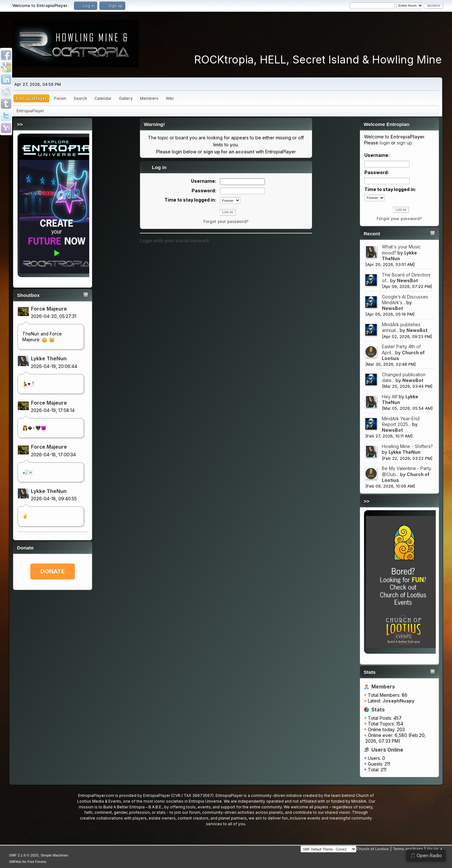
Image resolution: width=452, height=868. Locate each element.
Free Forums (37, 862)
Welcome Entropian (386, 124)
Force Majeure (49, 309)
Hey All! (390, 397)
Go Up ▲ (435, 849)
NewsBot (407, 280)
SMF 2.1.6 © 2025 (24, 855)
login (385, 143)
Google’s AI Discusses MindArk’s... (405, 300)
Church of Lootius (373, 849)
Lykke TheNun (49, 359)
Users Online (387, 750)
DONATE (53, 571)
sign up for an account (229, 152)
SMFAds (15, 862)
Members (383, 687)
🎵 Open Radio (426, 855)
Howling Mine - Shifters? (407, 446)
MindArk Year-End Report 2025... (401, 421)
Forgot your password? (399, 219)
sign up (405, 143)
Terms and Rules (408, 849)
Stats (370, 672)
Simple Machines (54, 855)
